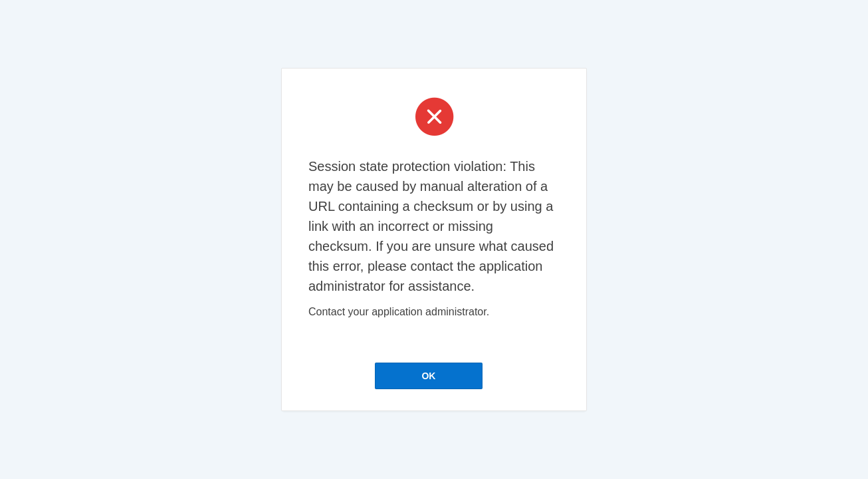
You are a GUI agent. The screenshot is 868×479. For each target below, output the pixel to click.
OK (428, 376)
